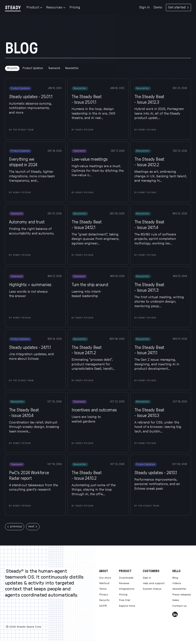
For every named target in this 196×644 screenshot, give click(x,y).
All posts (12, 68)
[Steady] (13, 8)
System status (152, 589)
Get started (178, 7)
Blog (175, 578)
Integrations (127, 589)
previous (15, 526)
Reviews (124, 583)
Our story (105, 578)
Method (104, 583)
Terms (103, 589)
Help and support (154, 583)
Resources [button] (56, 7)
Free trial (124, 600)
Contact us (179, 606)
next (33, 526)
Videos (177, 583)
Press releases (182, 595)
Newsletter (72, 68)
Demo (158, 7)
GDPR (103, 606)
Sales (176, 600)
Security (104, 600)
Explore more (127, 606)
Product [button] (34, 7)
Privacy (104, 595)
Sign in (145, 7)
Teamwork (54, 68)
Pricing (75, 7)
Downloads (126, 578)
